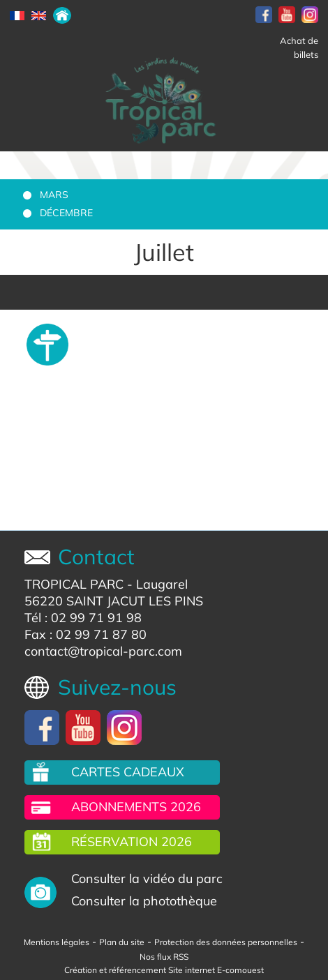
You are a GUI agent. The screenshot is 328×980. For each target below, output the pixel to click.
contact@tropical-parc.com (103, 651)
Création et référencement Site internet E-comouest (164, 970)
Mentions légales (57, 942)
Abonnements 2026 (136, 807)
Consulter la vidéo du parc (147, 879)
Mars (54, 195)
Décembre (66, 213)
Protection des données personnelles (226, 942)
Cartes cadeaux (128, 772)
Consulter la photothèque (144, 901)
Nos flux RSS (164, 957)
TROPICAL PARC (74, 584)
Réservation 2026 (132, 842)
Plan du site (122, 942)
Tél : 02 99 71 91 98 (83, 618)
